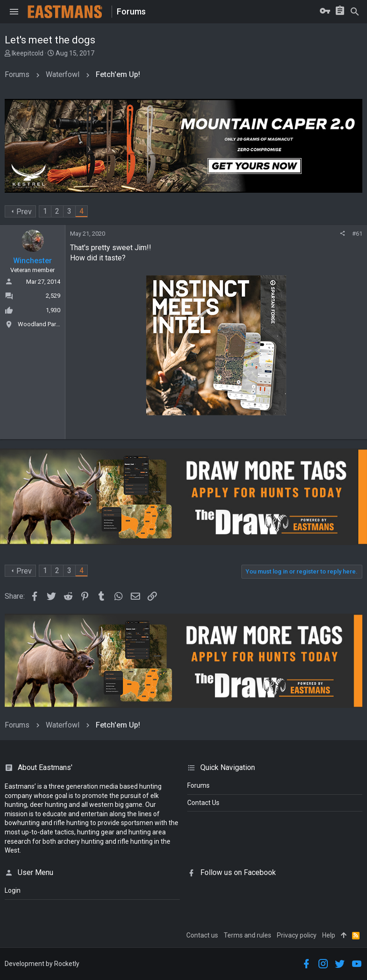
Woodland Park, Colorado (53, 324)
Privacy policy (297, 935)
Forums (198, 785)
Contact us (202, 935)
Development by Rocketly (42, 964)
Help (329, 935)
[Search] (355, 12)
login (13, 890)
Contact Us (203, 803)
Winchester (32, 261)
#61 (357, 234)
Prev (24, 212)
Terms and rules (247, 935)
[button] (14, 12)
